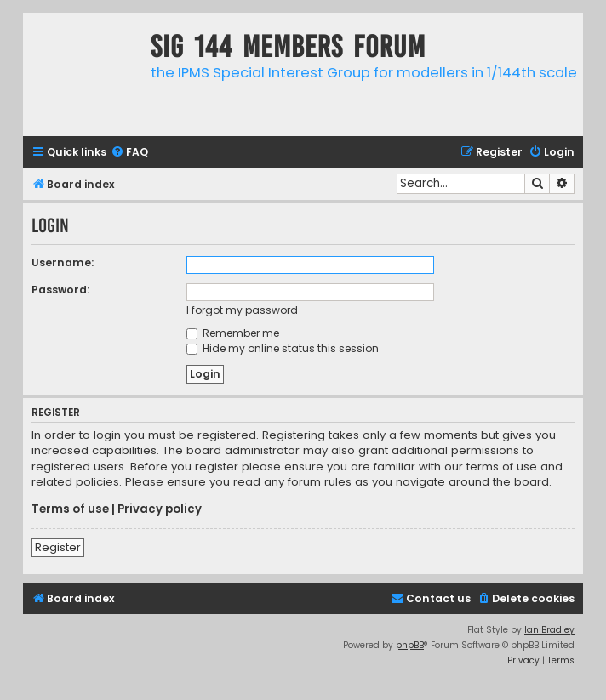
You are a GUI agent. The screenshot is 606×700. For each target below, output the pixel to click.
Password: (60, 290)
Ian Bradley (549, 630)
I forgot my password (242, 310)
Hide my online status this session (283, 348)
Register (58, 547)
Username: (63, 262)
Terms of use (70, 509)
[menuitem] (129, 153)
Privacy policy (160, 509)
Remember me (233, 333)
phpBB (410, 645)
